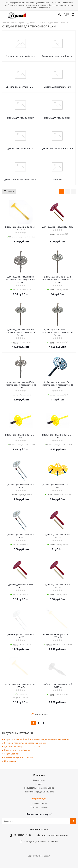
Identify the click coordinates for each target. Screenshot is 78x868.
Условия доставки (39, 807)
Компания (39, 775)
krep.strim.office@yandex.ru (55, 835)
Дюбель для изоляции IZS (20, 149)
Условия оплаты (39, 803)
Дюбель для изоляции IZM (57, 87)
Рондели (57, 180)
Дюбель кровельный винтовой (20, 180)
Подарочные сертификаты (17, 750)
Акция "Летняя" (12, 754)
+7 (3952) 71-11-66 (23, 835)
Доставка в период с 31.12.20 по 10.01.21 (24, 747)
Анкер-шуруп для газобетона (20, 56)
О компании (39, 780)
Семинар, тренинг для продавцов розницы (25, 743)
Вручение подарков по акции (18, 757)
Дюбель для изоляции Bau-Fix (57, 56)
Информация (39, 798)
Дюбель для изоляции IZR (57, 118)
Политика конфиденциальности (39, 792)
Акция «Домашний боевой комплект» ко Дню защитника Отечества (37, 739)
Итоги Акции (10, 761)
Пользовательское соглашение (39, 788)
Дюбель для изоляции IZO (20, 118)
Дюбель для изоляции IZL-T (20, 87)
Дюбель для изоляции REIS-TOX (57, 149)
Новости (39, 784)
